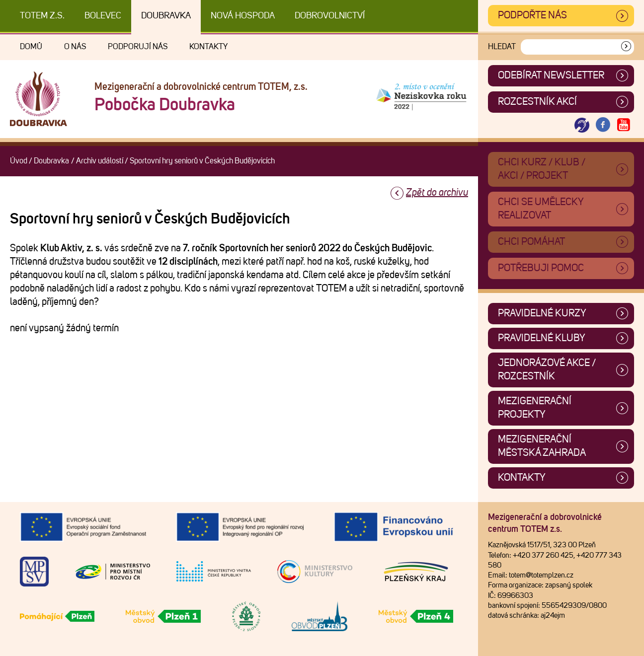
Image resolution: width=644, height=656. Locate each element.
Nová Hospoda (243, 16)
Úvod (19, 161)
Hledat (502, 47)
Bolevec (103, 16)
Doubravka (166, 16)
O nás (75, 47)
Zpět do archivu (437, 193)
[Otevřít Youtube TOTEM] (624, 125)
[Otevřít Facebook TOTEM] (603, 125)
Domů (31, 47)
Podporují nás (138, 47)
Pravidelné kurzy (542, 313)
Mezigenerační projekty (535, 408)
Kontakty (208, 47)
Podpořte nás (532, 15)
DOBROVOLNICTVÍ (330, 16)
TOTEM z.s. (42, 16)
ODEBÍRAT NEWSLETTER (551, 75)
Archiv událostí (100, 161)
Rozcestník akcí (537, 102)
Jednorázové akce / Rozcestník (547, 370)
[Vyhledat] (626, 47)
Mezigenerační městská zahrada (542, 446)
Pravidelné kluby (542, 338)
